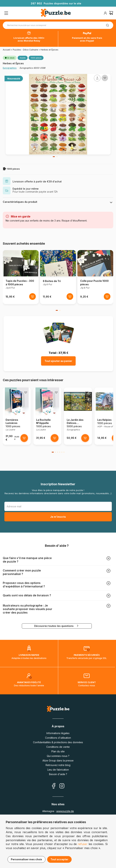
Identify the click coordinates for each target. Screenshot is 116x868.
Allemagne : (58, 811)
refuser (83, 844)
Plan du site (58, 751)
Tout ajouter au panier (58, 361)
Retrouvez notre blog (58, 765)
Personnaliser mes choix (26, 859)
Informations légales (58, 733)
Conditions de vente (58, 747)
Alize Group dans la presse (58, 760)
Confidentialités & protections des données (58, 742)
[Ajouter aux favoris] (105, 78)
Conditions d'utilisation (58, 738)
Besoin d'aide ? (58, 774)
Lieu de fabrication (58, 770)
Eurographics (10, 68)
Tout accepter (59, 859)
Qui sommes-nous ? (58, 756)
